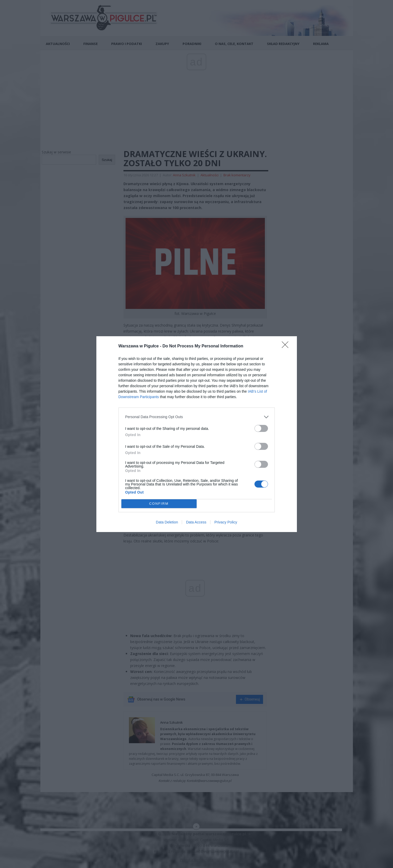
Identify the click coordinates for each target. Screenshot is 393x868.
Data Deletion (167, 522)
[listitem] (197, 417)
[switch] (261, 428)
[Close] (287, 346)
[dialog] (197, 434)
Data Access (196, 522)
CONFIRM (159, 504)
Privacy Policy (226, 522)
